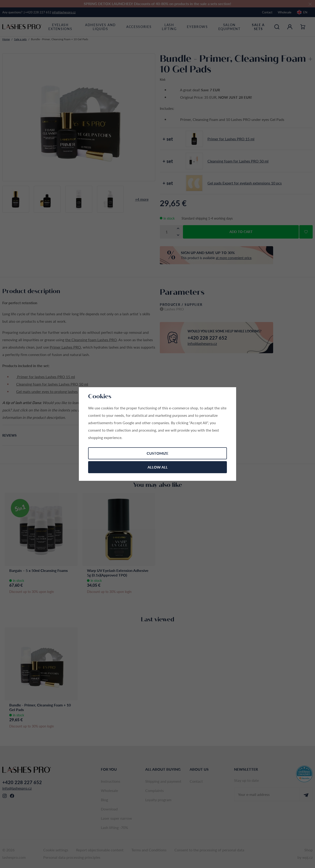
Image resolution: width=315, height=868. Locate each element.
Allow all (158, 467)
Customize (157, 453)
